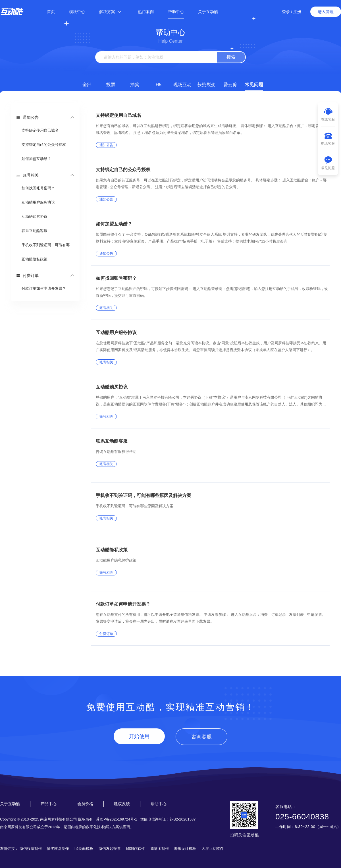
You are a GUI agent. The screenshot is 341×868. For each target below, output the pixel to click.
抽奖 (135, 85)
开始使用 (139, 736)
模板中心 (77, 12)
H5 (159, 85)
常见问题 (254, 85)
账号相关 (27, 175)
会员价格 (85, 804)
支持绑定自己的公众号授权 (44, 145)
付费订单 (27, 275)
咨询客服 (201, 737)
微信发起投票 (110, 849)
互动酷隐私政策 (35, 259)
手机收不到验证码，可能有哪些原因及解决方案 (48, 245)
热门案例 (146, 12)
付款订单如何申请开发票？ (44, 288)
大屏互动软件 (213, 849)
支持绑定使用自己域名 (40, 130)
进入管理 (326, 12)
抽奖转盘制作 (58, 849)
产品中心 (49, 804)
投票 (111, 85)
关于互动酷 (208, 12)
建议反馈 (122, 804)
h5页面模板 (84, 849)
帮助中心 (176, 12)
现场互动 (182, 85)
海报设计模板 (185, 849)
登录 (286, 12)
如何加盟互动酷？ (36, 159)
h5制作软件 (136, 849)
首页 (51, 12)
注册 (297, 12)
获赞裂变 (206, 85)
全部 (87, 85)
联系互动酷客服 (35, 231)
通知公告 (27, 117)
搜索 (231, 57)
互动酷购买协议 (35, 217)
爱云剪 (230, 85)
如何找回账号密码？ (38, 188)
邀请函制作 (160, 849)
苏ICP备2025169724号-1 (117, 819)
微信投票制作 (31, 849)
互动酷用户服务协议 (38, 202)
